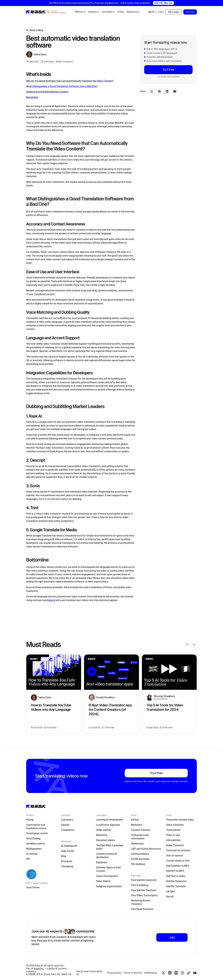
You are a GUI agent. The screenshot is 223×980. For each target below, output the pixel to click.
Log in (161, 12)
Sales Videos (103, 881)
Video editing (103, 830)
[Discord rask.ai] (176, 973)
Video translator (175, 825)
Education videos (105, 840)
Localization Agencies (108, 825)
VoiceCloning (33, 838)
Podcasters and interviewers (140, 837)
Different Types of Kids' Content (109, 869)
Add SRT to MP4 (175, 871)
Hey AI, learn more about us (90, 973)
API (28, 859)
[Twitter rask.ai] (164, 973)
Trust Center (33, 887)
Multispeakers (34, 849)
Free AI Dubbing (140, 885)
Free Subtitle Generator (144, 880)
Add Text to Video (176, 876)
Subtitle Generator (176, 881)
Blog (64, 856)
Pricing (121, 12)
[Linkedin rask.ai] (170, 973)
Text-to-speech (175, 855)
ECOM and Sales (140, 859)
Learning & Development (110, 820)
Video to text (173, 835)
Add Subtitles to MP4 (178, 866)
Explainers (102, 862)
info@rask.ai (151, 973)
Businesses (137, 844)
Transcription (173, 830)
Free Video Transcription (144, 895)
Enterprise (67, 861)
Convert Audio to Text (178, 861)
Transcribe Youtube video (180, 820)
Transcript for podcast (178, 850)
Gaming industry (140, 854)
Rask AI (51, 600)
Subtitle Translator (176, 886)
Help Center (68, 851)
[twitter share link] (152, 91)
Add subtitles (173, 840)
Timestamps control (37, 833)
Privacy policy (114, 973)
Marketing (102, 835)
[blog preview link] (54, 694)
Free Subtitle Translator (144, 890)
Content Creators (141, 830)
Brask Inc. (39, 969)
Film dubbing (138, 864)
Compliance (68, 830)
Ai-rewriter (32, 854)
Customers (67, 820)
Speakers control (35, 844)
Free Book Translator (142, 909)
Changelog (67, 866)
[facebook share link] (159, 91)
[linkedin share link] (167, 91)
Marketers (137, 825)
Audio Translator (175, 845)
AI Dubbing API (69, 846)
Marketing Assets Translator (141, 902)
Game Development (107, 876)
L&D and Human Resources (146, 849)
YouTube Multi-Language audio (110, 847)
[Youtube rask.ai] (195, 973)
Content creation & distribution (107, 855)
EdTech (135, 820)
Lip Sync (171, 891)
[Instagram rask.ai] (182, 973)
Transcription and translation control (36, 826)
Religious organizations (109, 886)
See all (170, 896)
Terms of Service (133, 973)
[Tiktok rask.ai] (189, 973)
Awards (65, 825)
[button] (80, 12)
